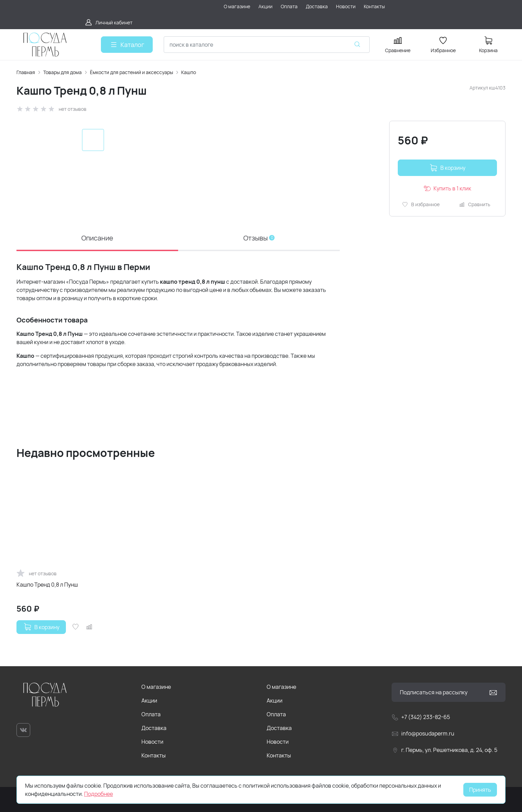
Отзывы (259, 238)
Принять (480, 790)
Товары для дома (62, 72)
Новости (152, 742)
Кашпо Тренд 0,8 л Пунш (47, 584)
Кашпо (189, 72)
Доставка (154, 728)
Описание (97, 238)
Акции (149, 701)
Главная (26, 72)
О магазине (156, 687)
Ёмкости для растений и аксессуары (131, 72)
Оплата (151, 714)
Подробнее (98, 794)
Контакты (154, 755)
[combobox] (267, 45)
